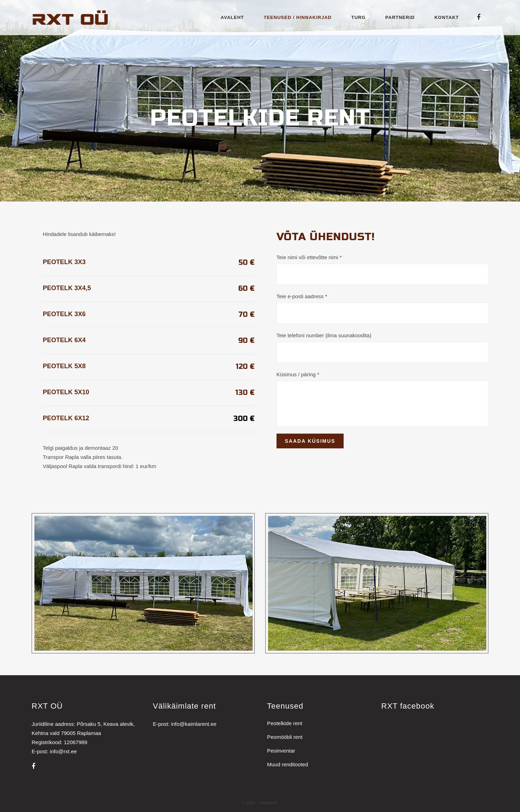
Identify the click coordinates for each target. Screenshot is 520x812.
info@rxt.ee (63, 751)
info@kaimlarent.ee (194, 724)
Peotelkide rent (285, 723)
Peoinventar (281, 751)
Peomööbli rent (285, 737)
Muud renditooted (288, 764)
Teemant (269, 803)
